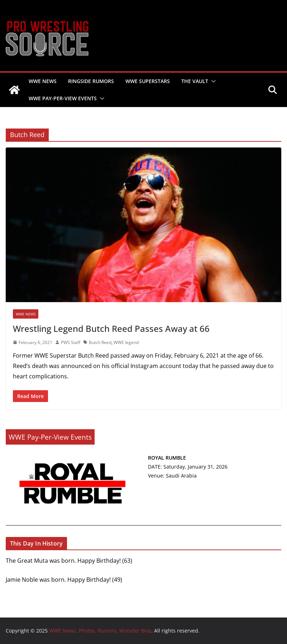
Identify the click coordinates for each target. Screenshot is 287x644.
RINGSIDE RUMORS (91, 81)
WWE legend (126, 342)
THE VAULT (195, 81)
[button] (212, 81)
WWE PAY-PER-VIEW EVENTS (63, 98)
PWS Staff (71, 342)
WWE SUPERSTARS (148, 81)
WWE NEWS (43, 81)
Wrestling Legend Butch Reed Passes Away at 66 (111, 328)
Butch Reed (100, 342)
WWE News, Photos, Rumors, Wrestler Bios (9, 62)
